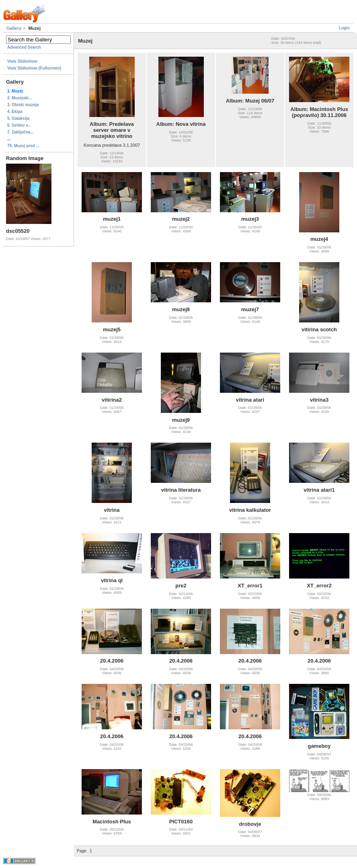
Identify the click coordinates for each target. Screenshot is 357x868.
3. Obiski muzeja (23, 105)
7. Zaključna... (21, 132)
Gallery (14, 28)
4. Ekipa (15, 112)
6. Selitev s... (19, 125)
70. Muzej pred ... (23, 146)
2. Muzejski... (19, 98)
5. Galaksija (18, 118)
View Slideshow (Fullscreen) (34, 68)
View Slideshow (22, 61)
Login (344, 28)
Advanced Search (24, 47)
